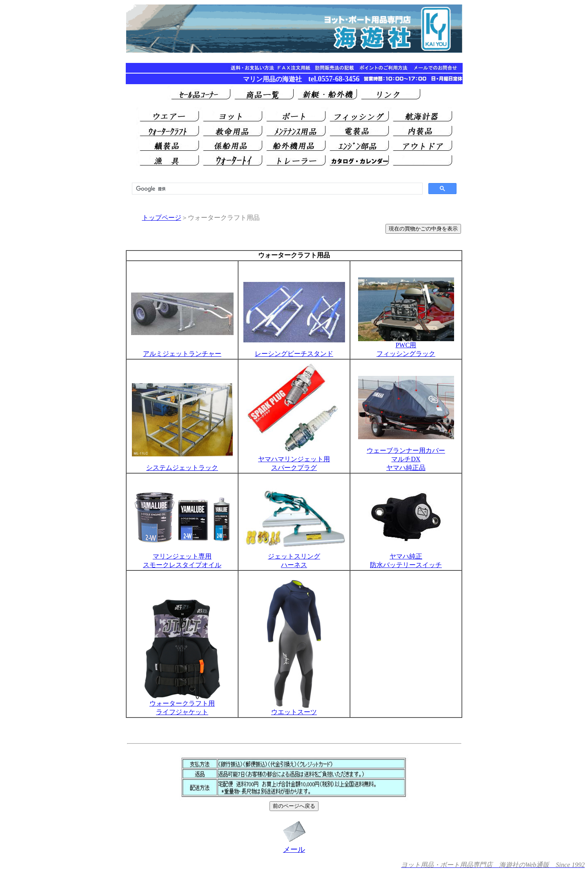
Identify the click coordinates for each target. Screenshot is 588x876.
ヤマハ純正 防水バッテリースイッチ (406, 558)
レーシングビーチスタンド (294, 354)
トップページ (162, 218)
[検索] (276, 189)
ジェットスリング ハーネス (294, 558)
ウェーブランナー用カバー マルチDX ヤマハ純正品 (406, 452)
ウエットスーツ (294, 709)
